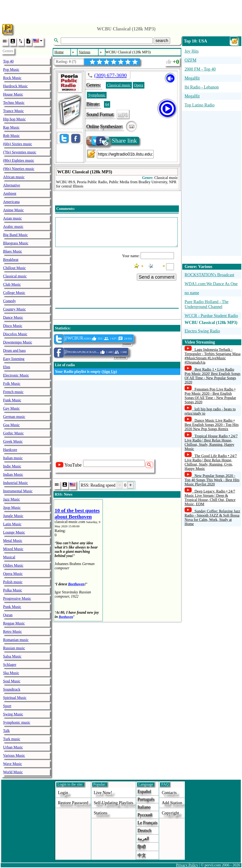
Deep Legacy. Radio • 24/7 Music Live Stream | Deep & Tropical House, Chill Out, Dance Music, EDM (210, 498)
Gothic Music (13, 433)
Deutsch (145, 830)
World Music (13, 772)
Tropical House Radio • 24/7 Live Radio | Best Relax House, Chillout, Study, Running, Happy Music (211, 442)
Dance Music (13, 317)
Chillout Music (14, 268)
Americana (11, 202)
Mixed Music (13, 549)
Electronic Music (16, 375)
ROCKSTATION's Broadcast (209, 275)
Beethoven (76, 584)
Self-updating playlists (114, 803)
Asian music (13, 218)
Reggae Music (14, 623)
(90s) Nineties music (19, 169)
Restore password (73, 803)
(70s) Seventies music (20, 152)
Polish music (13, 582)
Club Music (12, 284)
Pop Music (11, 70)
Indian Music (13, 474)
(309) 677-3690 (110, 75)
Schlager (10, 665)
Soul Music (12, 681)
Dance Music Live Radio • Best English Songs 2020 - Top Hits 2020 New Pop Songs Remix (212, 425)
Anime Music (13, 210)
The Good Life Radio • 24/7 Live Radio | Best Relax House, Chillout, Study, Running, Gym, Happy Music (211, 462)
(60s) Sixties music (18, 144)
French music (13, 392)
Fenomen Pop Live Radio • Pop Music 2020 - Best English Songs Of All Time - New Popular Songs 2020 (210, 396)
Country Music (14, 309)
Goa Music (11, 425)
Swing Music (13, 714)
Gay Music (11, 408)
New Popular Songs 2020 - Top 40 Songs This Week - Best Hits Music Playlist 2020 (212, 480)
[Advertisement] (121, 11)
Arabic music (13, 227)
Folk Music (12, 384)
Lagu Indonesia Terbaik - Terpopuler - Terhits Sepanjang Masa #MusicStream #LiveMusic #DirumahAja (213, 356)
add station (172, 803)
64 (107, 104)
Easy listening (14, 359)
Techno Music (14, 103)
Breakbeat (11, 260)
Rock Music (12, 78)
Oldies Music (13, 565)
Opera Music (13, 574)
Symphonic (97, 95)
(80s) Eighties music (19, 160)
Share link (112, 141)
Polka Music (13, 590)
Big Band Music (15, 235)
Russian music (14, 648)
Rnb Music (11, 136)
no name (192, 293)
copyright (170, 813)
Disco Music (13, 326)
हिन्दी (142, 847)
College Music (14, 293)
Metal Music (13, 541)
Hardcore (10, 450)
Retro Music (13, 632)
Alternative (12, 185)
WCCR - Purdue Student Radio (211, 316)
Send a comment (157, 277)
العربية (143, 838)
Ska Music (11, 673)
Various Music (14, 755)
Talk (6, 731)
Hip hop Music (14, 119)
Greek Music (13, 441)
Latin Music (12, 524)
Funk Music (12, 400)
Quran (8, 615)
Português (146, 799)
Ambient (10, 194)
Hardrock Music (15, 86)
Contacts (169, 793)
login (63, 793)
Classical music (15, 276)
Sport (7, 706)
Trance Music (13, 111)
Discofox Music (15, 334)
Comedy (9, 301)
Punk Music (12, 607)
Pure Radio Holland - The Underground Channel (207, 304)
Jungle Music (13, 516)
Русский (145, 815)
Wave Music (13, 764)
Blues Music (13, 251)
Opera (139, 85)
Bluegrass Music (16, 243)
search (162, 41)
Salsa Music (12, 656)
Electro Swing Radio (202, 331)
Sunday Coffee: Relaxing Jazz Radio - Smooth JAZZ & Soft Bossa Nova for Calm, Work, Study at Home (212, 517)
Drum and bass (14, 351)
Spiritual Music (15, 698)
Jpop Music (12, 508)
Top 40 (8, 61)
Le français (147, 823)
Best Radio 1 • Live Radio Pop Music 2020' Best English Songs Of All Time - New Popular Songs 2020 (212, 376)
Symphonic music (17, 722)
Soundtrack (12, 689)
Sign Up (109, 372)
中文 (142, 855)
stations (101, 813)
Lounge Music (14, 532)
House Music (13, 94)
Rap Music (11, 127)
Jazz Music (12, 499)
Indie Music (12, 466)
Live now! (103, 793)
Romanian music (16, 640)
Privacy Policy (187, 865)
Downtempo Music (18, 342)
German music (14, 417)
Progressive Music (17, 598)
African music (14, 177)
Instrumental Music (18, 491)
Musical (9, 557)
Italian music (13, 458)
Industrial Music (15, 483)
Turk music (12, 739)
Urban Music (13, 747)
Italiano (144, 807)
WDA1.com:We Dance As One (211, 284)
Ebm (7, 367)
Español (144, 791)
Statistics (62, 328)
